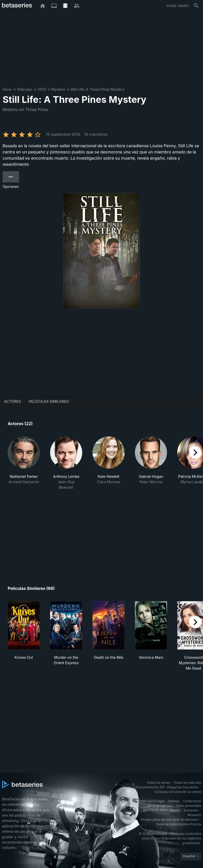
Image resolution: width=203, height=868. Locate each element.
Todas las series (158, 783)
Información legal (152, 801)
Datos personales (188, 806)
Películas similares (49, 401)
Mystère (58, 89)
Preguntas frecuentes (183, 787)
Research (194, 815)
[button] (24, 463)
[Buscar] (196, 6)
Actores (12, 401)
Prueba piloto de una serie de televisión (170, 820)
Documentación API (150, 787)
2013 (42, 89)
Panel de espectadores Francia (179, 824)
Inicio (7, 89)
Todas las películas (187, 783)
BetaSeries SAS (155, 810)
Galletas (174, 801)
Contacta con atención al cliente (178, 792)
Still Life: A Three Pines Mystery (97, 89)
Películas (25, 89)
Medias (175, 810)
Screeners (191, 810)
